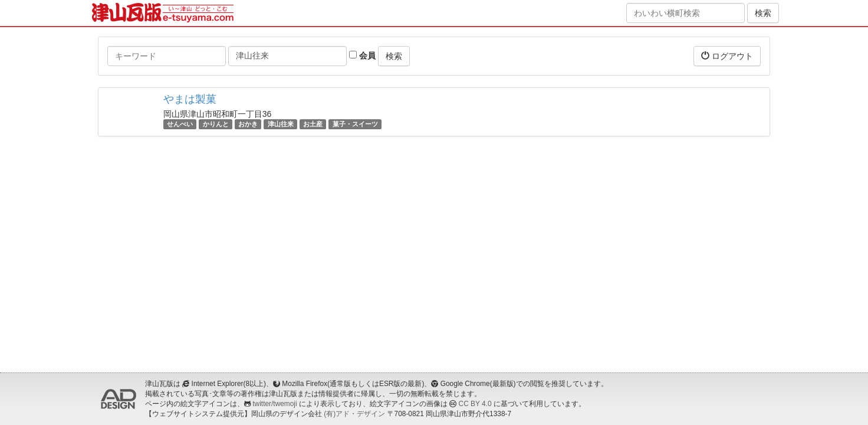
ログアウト (727, 56)
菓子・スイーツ (355, 124)
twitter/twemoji (274, 404)
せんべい (180, 124)
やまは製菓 (190, 99)
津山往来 (281, 124)
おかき (248, 124)
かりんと (216, 124)
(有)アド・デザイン (354, 414)
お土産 (313, 124)
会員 (362, 55)
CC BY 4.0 (475, 404)
